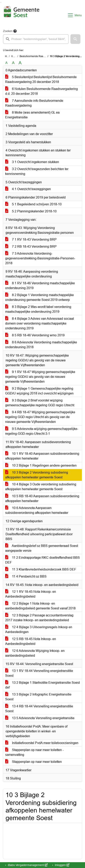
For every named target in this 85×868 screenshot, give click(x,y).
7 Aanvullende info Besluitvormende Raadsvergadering (34, 103)
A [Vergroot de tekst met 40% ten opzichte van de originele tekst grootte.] (20, 63)
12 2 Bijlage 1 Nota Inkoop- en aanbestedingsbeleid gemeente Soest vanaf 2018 (40, 606)
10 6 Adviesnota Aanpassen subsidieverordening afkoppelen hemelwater (37, 510)
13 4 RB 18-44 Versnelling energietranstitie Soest (39, 709)
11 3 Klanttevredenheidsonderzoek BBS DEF (41, 569)
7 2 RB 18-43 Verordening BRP (31, 246)
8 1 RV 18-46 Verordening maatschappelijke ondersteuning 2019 (40, 286)
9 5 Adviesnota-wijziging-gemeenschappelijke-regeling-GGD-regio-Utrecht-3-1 (42, 431)
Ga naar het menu (1, 3)
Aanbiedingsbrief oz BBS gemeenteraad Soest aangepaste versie (42, 548)
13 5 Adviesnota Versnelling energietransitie (40, 718)
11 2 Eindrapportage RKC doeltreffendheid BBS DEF (42, 560)
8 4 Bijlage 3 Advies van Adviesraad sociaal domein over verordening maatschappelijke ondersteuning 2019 (40, 323)
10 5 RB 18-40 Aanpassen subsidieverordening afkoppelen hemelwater (42, 499)
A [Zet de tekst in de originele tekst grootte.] (6, 63)
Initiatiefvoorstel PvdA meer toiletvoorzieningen (42, 743)
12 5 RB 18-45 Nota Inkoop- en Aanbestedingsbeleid (31, 641)
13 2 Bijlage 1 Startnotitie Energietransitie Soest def (42, 685)
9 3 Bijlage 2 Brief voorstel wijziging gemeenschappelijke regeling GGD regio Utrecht (40, 403)
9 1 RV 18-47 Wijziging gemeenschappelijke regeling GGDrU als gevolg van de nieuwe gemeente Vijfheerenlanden (40, 377)
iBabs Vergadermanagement (27, 865)
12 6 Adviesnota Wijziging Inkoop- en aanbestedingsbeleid (35, 653)
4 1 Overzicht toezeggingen (28, 189)
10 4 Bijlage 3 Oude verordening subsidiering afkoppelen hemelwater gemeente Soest (41, 487)
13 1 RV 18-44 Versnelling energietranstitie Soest (39, 673)
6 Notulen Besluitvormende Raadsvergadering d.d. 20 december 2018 (41, 91)
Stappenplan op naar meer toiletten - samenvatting (34, 752)
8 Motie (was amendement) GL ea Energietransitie (32, 115)
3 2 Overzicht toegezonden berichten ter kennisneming (37, 171)
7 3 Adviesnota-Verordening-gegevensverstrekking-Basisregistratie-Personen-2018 (40, 258)
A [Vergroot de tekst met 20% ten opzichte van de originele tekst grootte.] (13, 63)
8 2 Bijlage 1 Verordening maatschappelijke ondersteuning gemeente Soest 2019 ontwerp (39, 297)
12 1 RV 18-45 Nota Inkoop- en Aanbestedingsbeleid (31, 594)
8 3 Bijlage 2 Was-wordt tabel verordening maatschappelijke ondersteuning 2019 (38, 309)
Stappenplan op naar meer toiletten (33, 762)
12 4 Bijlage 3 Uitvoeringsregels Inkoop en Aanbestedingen (39, 630)
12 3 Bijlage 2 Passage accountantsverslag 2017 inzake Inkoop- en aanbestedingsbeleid (39, 618)
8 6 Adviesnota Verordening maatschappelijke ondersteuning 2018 (41, 345)
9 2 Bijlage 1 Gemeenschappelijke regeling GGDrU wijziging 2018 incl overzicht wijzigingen (39, 391)
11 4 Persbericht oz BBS (26, 576)
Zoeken (8, 31)
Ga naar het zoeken (0, 3)
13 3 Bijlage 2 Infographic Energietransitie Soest (38, 697)
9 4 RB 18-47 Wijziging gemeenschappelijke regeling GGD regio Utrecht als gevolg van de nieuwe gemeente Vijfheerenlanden (40, 417)
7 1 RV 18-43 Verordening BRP (31, 239)
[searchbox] (36, 39)
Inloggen (62, 865)
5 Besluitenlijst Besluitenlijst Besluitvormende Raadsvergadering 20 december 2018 (41, 79)
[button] (75, 39)
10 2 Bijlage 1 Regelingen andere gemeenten (41, 465)
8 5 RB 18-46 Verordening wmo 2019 (35, 335)
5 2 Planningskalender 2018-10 (31, 211)
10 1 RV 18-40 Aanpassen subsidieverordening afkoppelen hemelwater (42, 456)
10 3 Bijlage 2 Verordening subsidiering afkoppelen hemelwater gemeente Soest (37, 475)
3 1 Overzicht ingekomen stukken (32, 162)
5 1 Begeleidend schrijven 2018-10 (33, 204)
